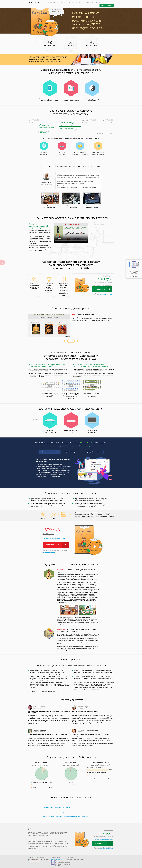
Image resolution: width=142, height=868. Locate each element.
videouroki (35, 3)
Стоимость (76, 2)
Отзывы (98, 2)
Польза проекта (88, 2)
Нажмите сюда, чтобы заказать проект (54, 538)
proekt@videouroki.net (57, 859)
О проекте (52, 2)
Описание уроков (64, 2)
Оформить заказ (99, 289)
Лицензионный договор (34, 861)
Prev (65, 341)
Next (77, 341)
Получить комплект (107, 6)
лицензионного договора (106, 294)
